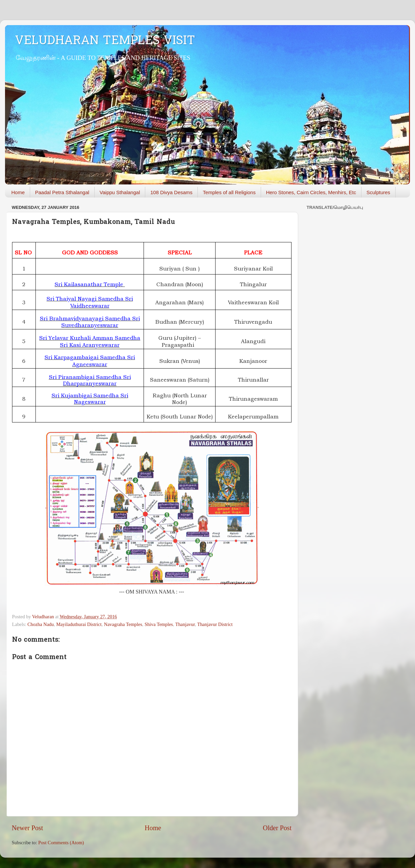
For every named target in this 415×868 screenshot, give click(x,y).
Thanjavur (185, 624)
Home (18, 192)
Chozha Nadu (41, 624)
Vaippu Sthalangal (120, 192)
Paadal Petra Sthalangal (62, 192)
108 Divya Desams (171, 192)
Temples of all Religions (229, 192)
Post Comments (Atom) (61, 843)
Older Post (277, 828)
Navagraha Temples (123, 624)
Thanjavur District (215, 624)
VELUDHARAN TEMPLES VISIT (105, 41)
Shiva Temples (159, 624)
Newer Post (27, 828)
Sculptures (378, 192)
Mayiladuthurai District (79, 624)
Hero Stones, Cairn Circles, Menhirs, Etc (311, 192)
